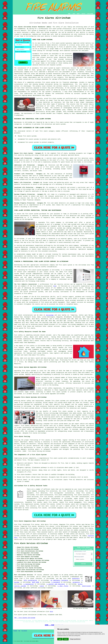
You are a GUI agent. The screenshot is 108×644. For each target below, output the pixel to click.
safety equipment (59, 302)
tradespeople (75, 577)
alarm (86, 477)
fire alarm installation (44, 495)
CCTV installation (30, 580)
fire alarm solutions (82, 495)
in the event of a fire (29, 162)
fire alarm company (54, 222)
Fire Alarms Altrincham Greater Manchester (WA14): (33, 27)
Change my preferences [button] (75, 639)
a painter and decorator (56, 584)
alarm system (55, 167)
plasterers (76, 579)
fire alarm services (21, 510)
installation (19, 84)
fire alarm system (55, 29)
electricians (87, 586)
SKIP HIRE (36, 582)
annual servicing (78, 256)
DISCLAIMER (90, 14)
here (51, 612)
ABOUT (78, 14)
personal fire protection (43, 124)
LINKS (74, 14)
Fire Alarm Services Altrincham (31, 543)
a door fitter (63, 586)
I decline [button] (66, 639)
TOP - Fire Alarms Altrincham (25, 618)
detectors (62, 203)
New (19, 631)
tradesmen (50, 588)
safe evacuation (56, 174)
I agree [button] (60, 639)
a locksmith (56, 582)
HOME (69, 14)
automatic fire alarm (40, 68)
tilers (42, 586)
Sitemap (15, 631)
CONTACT (84, 14)
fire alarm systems (55, 99)
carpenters (76, 582)
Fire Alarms (24, 631)
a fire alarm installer (33, 579)
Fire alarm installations (23, 315)
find (20, 525)
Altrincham (50, 315)
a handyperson (29, 584)
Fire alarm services (63, 530)
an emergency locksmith (59, 580)
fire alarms (63, 324)
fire (30, 472)
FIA (55, 286)
